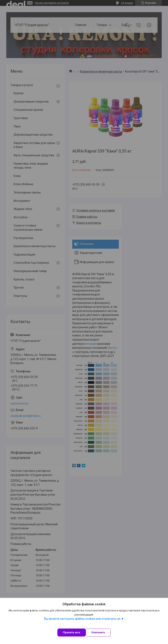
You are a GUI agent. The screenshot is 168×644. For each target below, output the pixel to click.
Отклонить (98, 632)
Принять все (72, 632)
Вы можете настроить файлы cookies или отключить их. (83, 619)
